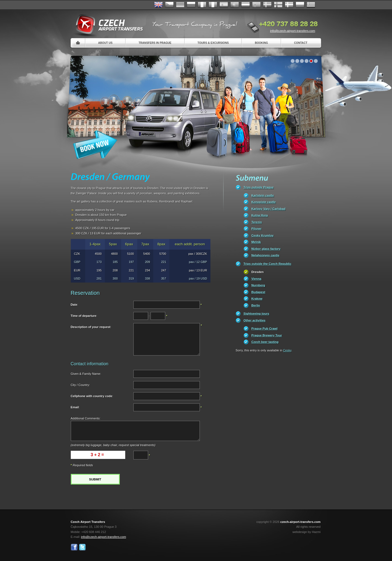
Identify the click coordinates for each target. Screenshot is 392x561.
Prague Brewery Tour (267, 335)
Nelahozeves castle (266, 255)
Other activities (255, 320)
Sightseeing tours (256, 314)
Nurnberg (258, 285)
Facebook (74, 547)
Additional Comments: (86, 418)
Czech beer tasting (265, 342)
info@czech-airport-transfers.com (293, 31)
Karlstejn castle (263, 195)
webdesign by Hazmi (306, 532)
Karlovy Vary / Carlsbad (269, 209)
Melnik (256, 242)
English (158, 5)
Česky (169, 5)
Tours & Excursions (213, 43)
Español (224, 5)
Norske (256, 5)
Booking (261, 43)
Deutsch (180, 5)
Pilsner (257, 229)
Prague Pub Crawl (265, 329)
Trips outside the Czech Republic (268, 264)
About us (105, 43)
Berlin (256, 305)
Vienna (256, 279)
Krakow (257, 299)
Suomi (278, 5)
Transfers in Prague (155, 43)
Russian (191, 5)
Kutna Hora (260, 215)
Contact (301, 43)
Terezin (257, 222)
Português (235, 5)
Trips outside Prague (259, 187)
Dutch (246, 5)
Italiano (213, 5)
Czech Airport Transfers (107, 24)
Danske (289, 5)
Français (202, 5)
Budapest (258, 292)
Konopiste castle (264, 202)
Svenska (267, 5)
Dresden (258, 272)
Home (78, 43)
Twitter (82, 547)
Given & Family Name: (86, 374)
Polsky (300, 5)
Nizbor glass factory (266, 249)
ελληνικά (311, 5)
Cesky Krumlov (263, 235)
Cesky (287, 350)
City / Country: (80, 385)
